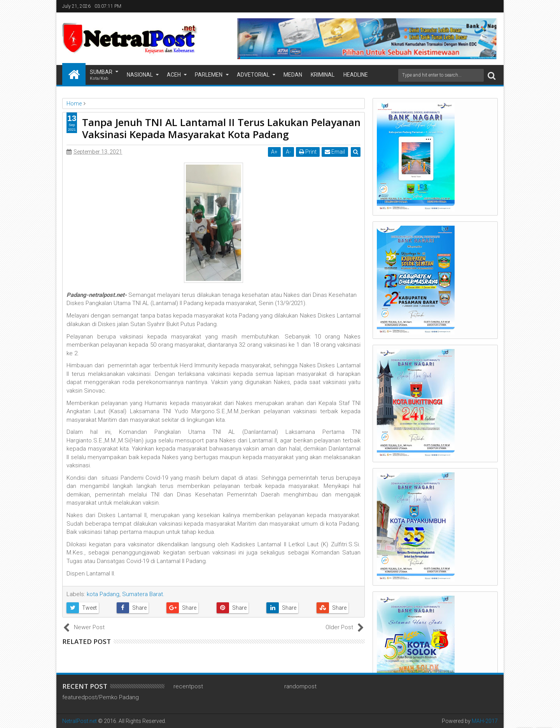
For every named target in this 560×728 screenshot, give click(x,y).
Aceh (174, 75)
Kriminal (323, 75)
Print (308, 152)
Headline (356, 75)
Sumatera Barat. (143, 594)
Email (335, 152)
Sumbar (101, 75)
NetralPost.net (80, 721)
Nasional (140, 75)
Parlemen (209, 75)
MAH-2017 (485, 721)
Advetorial (253, 75)
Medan (293, 75)
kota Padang (103, 594)
